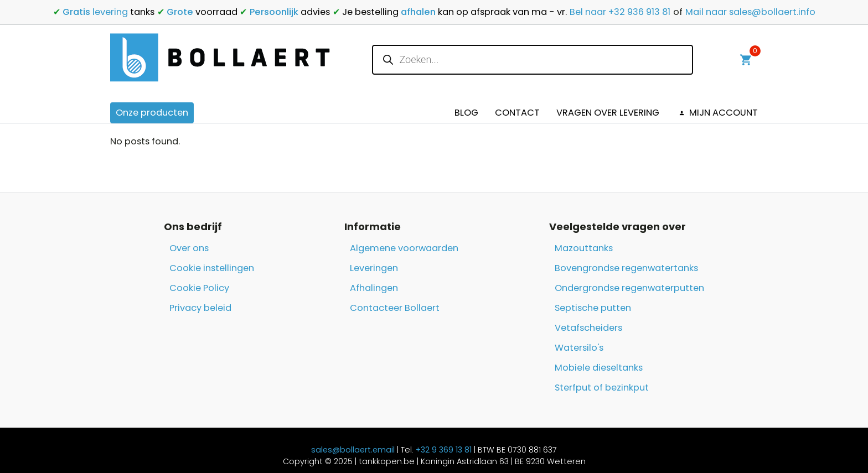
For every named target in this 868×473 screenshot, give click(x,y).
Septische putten (593, 308)
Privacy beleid (200, 308)
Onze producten (152, 113)
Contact (517, 113)
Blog (466, 113)
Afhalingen (374, 288)
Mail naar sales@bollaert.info (750, 12)
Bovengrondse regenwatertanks (626, 268)
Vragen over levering (608, 113)
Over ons (189, 248)
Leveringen (374, 268)
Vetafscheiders (588, 328)
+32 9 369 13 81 (444, 450)
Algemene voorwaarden (404, 248)
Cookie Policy (199, 288)
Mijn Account (717, 113)
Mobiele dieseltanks (599, 368)
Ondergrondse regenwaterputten (629, 288)
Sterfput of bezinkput (602, 388)
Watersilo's (579, 348)
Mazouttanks (584, 248)
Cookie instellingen (212, 268)
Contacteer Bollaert (395, 308)
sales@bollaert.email (353, 450)
